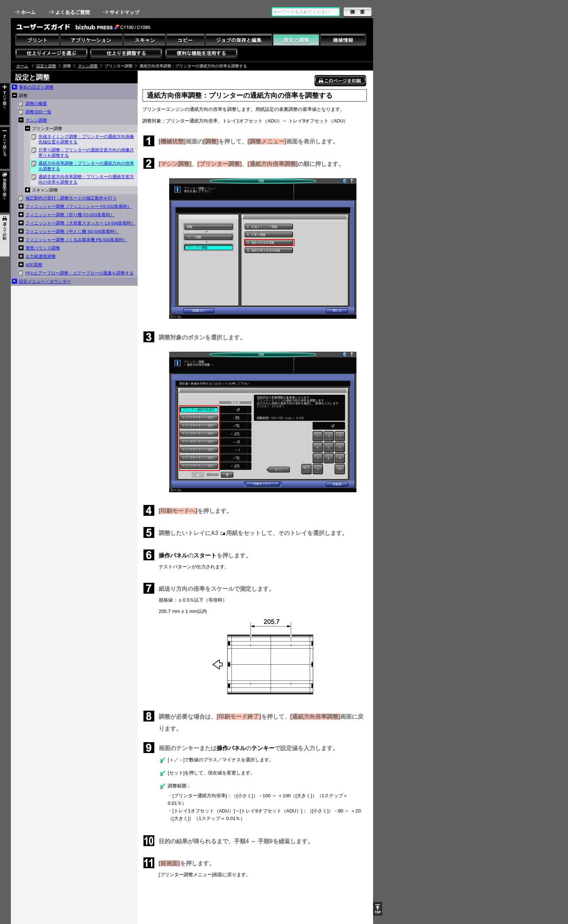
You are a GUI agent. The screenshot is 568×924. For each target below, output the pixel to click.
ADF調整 (34, 265)
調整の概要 (36, 104)
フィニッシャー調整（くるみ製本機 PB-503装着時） (76, 240)
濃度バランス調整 (43, 248)
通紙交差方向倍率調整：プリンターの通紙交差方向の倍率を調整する (86, 179)
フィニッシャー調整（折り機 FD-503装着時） (70, 215)
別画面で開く (5, 192)
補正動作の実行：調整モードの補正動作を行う (71, 198)
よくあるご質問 (70, 12)
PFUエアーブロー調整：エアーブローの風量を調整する (80, 273)
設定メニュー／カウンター (45, 281)
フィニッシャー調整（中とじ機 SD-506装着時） (72, 231)
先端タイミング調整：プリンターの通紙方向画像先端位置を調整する (86, 139)
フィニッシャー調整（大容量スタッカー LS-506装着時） (80, 223)
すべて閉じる (5, 148)
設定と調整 (46, 66)
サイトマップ (122, 12)
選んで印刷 (5, 236)
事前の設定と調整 (36, 87)
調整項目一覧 (38, 112)
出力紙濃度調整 (41, 256)
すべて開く (5, 104)
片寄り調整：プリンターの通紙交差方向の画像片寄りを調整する (86, 153)
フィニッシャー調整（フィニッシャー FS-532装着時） (78, 206)
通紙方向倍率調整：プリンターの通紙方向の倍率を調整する (86, 166)
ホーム (26, 12)
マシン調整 (88, 66)
